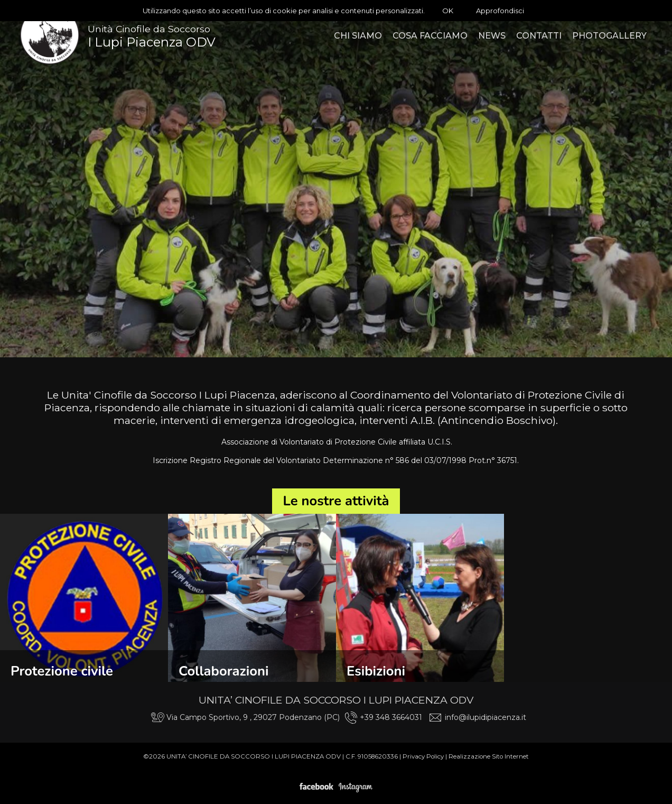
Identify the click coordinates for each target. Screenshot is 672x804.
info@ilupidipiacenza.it (486, 717)
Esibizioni (376, 671)
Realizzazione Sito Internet (489, 756)
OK (448, 11)
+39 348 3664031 (391, 717)
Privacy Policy (423, 756)
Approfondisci (500, 11)
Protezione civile (62, 671)
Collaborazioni (223, 671)
